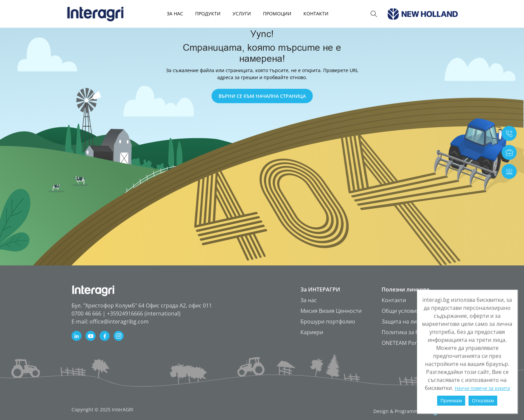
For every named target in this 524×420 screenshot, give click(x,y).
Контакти (394, 300)
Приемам (451, 400)
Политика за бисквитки (412, 332)
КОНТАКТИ (316, 14)
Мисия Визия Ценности (331, 311)
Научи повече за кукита (482, 388)
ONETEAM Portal (403, 343)
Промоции (277, 14)
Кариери (312, 332)
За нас (309, 300)
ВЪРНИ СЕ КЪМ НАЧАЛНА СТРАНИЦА (262, 96)
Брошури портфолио (328, 322)
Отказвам (483, 400)
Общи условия (401, 311)
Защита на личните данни (416, 322)
